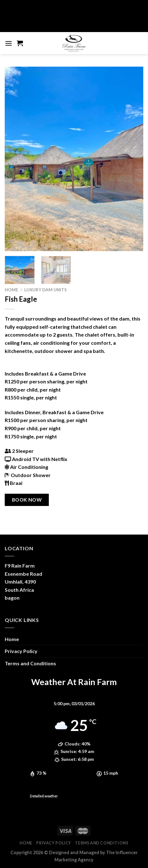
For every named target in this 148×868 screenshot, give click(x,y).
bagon (12, 598)
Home (11, 290)
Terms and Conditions (30, 663)
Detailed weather (44, 796)
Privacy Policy (21, 651)
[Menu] (9, 43)
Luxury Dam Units (46, 290)
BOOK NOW (27, 500)
